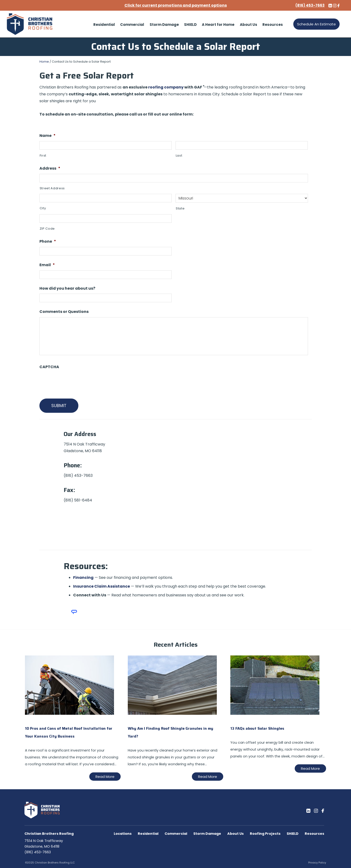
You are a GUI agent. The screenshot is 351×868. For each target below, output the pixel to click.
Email (47, 265)
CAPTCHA (49, 367)
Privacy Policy (317, 863)
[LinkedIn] (308, 811)
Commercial (176, 834)
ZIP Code (47, 229)
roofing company (166, 87)
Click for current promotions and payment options (176, 5)
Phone (48, 242)
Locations (123, 834)
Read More (105, 777)
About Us (235, 834)
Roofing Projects (265, 834)
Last (179, 155)
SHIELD (293, 834)
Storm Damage (207, 834)
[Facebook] (323, 811)
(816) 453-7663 (38, 852)
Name (47, 136)
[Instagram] (316, 811)
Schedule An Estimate (316, 24)
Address (50, 169)
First (43, 155)
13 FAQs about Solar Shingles (257, 728)
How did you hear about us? (67, 289)
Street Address (52, 188)
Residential (148, 834)
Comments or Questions (64, 312)
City (43, 208)
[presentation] (76, 382)
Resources (314, 834)
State (180, 208)
